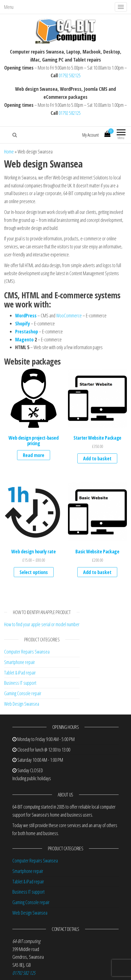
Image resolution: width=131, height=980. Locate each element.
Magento (24, 339)
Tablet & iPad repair (20, 673)
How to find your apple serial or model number (42, 624)
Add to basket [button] (97, 458)
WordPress (26, 315)
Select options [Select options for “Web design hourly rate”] (34, 572)
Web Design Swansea (22, 704)
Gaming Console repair (23, 693)
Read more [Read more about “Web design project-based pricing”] (34, 455)
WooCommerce (69, 315)
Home (9, 152)
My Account (91, 135)
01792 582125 (70, 75)
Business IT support (20, 683)
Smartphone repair (20, 662)
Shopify (23, 323)
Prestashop (27, 331)
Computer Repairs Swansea (27, 652)
